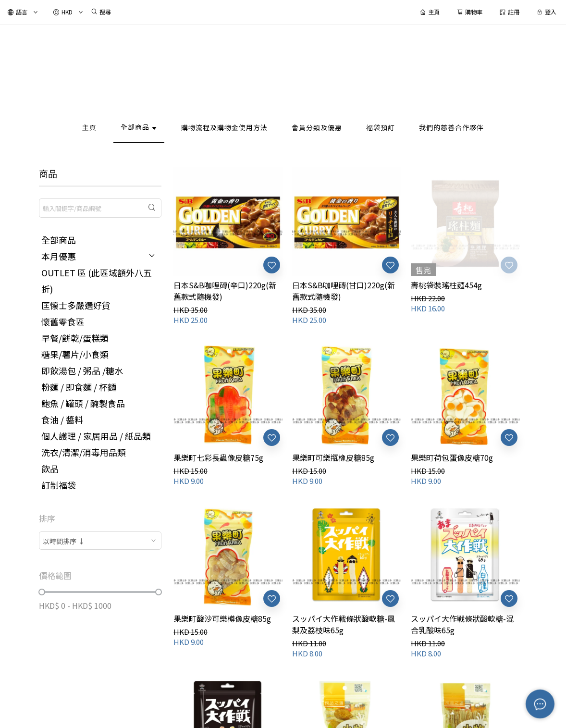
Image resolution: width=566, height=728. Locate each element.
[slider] (42, 592)
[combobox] (100, 541)
